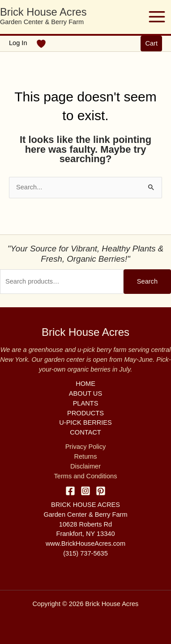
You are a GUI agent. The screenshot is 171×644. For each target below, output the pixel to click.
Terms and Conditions (86, 476)
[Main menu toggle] (157, 17)
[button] (151, 44)
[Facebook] (70, 491)
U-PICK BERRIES (85, 422)
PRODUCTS (85, 413)
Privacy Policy (86, 447)
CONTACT (85, 432)
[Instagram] (85, 491)
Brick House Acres (43, 12)
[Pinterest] (101, 491)
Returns (85, 456)
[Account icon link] (18, 43)
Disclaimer (85, 466)
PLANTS (86, 403)
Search (147, 281)
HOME (85, 384)
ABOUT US (85, 393)
